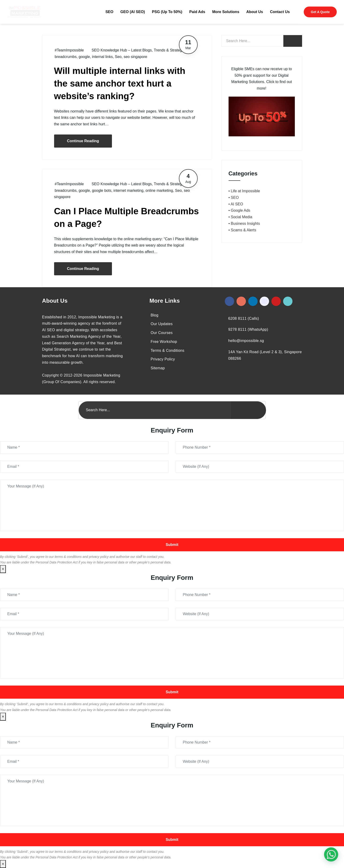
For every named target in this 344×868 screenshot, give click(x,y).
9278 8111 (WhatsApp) (248, 329)
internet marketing (128, 191)
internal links (102, 57)
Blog (154, 315)
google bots (102, 191)
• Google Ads (239, 210)
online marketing (159, 191)
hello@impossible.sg (246, 341)
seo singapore (135, 57)
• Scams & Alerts (242, 230)
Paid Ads (197, 12)
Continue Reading (83, 141)
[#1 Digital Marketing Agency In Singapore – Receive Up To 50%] (331, 854)
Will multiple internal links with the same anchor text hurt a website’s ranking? (120, 83)
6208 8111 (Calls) (244, 318)
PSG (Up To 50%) (167, 12)
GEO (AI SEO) (133, 12)
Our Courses (162, 333)
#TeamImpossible (69, 50)
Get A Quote (320, 12)
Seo (118, 57)
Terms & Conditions (167, 350)
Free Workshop (164, 342)
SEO (109, 12)
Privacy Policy (163, 359)
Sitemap (158, 368)
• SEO (234, 198)
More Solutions (226, 12)
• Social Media (240, 217)
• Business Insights (244, 223)
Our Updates (162, 324)
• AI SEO (236, 204)
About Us (255, 12)
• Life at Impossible (244, 191)
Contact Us (280, 12)
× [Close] (3, 569)
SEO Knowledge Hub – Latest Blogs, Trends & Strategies (139, 50)
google (84, 57)
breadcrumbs (66, 57)
